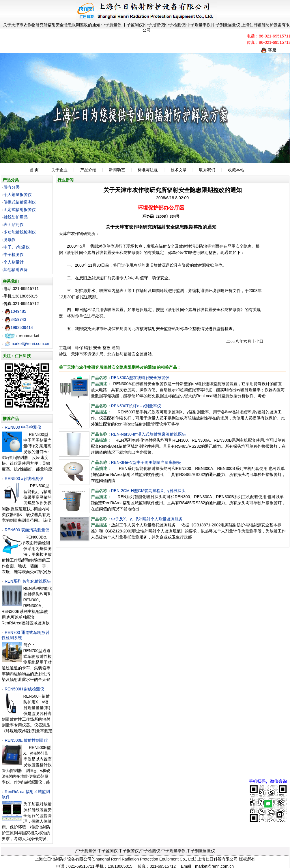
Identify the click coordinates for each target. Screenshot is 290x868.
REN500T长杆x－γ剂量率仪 (136, 406)
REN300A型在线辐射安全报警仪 (140, 378)
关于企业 (59, 170)
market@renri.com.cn (27, 344)
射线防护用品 (16, 217)
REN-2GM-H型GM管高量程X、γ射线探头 (148, 491)
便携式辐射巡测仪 (20, 202)
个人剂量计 (14, 262)
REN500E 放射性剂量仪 (26, 740)
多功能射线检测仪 (20, 232)
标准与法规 (148, 170)
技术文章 (179, 170)
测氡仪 (10, 240)
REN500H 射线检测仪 (24, 689)
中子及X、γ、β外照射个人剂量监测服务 (147, 519)
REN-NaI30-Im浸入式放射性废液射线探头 (149, 434)
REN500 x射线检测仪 (24, 479)
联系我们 (207, 170)
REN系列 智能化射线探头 (28, 581)
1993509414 (19, 327)
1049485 (15, 311)
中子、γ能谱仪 (17, 247)
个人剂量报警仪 (18, 195)
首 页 (34, 170)
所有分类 (12, 187)
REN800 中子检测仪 (23, 427)
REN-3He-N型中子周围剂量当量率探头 (146, 462)
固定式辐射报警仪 (20, 210)
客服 (269, 50)
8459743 (15, 319)
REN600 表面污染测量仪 (27, 530)
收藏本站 (236, 170)
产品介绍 (88, 170)
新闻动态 (117, 170)
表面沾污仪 (14, 225)
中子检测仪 (14, 255)
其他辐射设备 (16, 270)
